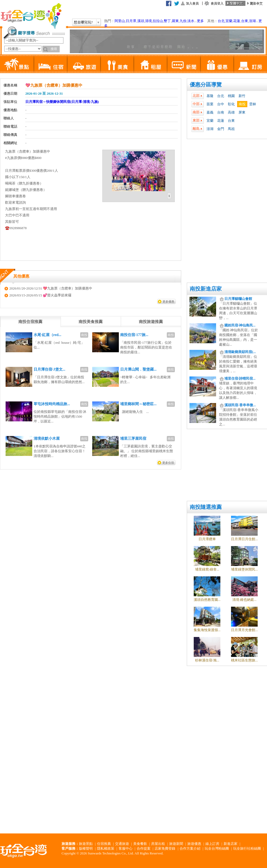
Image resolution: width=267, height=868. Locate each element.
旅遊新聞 (176, 844)
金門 (221, 129)
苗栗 (210, 104)
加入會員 (192, 3)
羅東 (175, 21)
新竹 (242, 96)
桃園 (231, 96)
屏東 (242, 112)
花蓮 (237, 21)
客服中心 (126, 848)
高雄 (231, 112)
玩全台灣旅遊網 (31, 16)
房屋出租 (158, 844)
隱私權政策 (106, 848)
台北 (221, 21)
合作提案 (144, 848)
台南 (221, 112)
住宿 (50, 64)
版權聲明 (86, 848)
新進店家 (230, 844)
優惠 (217, 64)
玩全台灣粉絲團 (217, 848)
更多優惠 (168, 301)
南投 (242, 104)
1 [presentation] (169, 196)
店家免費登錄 (165, 848)
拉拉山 (158, 21)
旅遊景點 (86, 844)
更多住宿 (168, 463)
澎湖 (252, 21)
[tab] (169, 196)
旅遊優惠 (194, 844)
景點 (17, 64)
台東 (245, 21)
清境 (148, 21)
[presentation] (30, 322)
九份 (183, 21)
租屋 (150, 64)
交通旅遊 (122, 844)
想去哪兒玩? (83, 22)
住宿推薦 (104, 844)
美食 (117, 64)
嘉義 (210, 112)
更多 (200, 21)
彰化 (231, 104)
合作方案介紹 (190, 848)
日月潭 (131, 21)
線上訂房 (212, 844)
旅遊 (84, 64)
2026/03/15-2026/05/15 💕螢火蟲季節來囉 (40, 295)
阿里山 (120, 21)
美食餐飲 (140, 844)
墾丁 (167, 21)
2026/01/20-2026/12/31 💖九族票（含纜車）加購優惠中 (51, 288)
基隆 (210, 96)
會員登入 (217, 3)
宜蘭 (229, 21)
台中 (221, 104)
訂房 (250, 64)
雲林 (253, 104)
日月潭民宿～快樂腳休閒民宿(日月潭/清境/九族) (62, 102)
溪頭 (141, 21)
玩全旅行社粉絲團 (247, 848)
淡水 (191, 21)
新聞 (183, 64)
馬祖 (231, 129)
